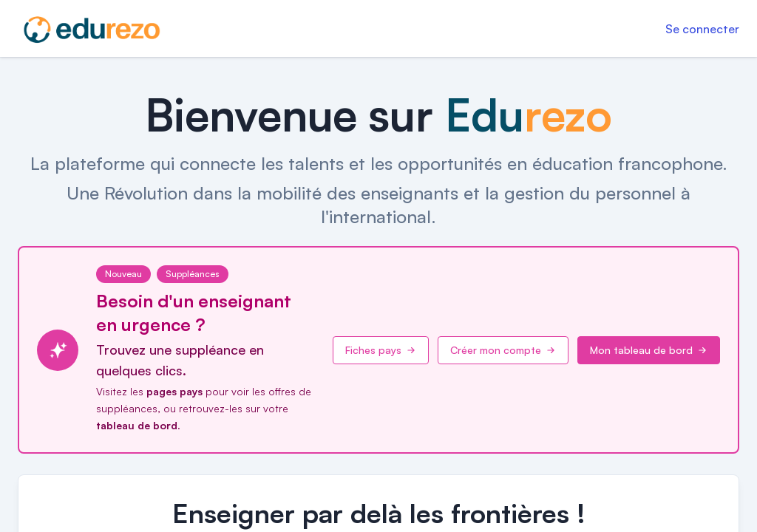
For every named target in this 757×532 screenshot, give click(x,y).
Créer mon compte (503, 350)
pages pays (174, 391)
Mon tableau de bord (649, 350)
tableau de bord (137, 425)
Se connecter (702, 29)
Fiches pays (381, 350)
